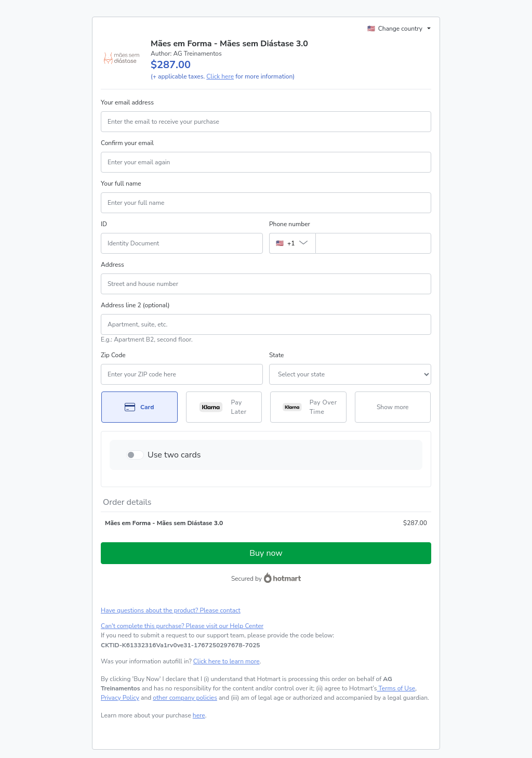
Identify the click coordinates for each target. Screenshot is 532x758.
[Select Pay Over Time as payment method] (308, 407)
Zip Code (113, 355)
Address (112, 265)
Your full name (121, 184)
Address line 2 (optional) (135, 305)
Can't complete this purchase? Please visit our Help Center (182, 626)
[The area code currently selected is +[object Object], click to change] (292, 243)
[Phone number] (373, 243)
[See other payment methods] (393, 407)
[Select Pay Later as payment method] (224, 407)
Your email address (127, 102)
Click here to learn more (227, 661)
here (199, 715)
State (276, 355)
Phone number (290, 224)
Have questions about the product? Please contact (171, 610)
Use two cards (174, 455)
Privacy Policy (120, 698)
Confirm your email (127, 143)
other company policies (185, 698)
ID (104, 224)
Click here (220, 76)
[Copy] (181, 645)
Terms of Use (396, 688)
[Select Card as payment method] (139, 407)
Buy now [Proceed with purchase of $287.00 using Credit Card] (266, 553)
